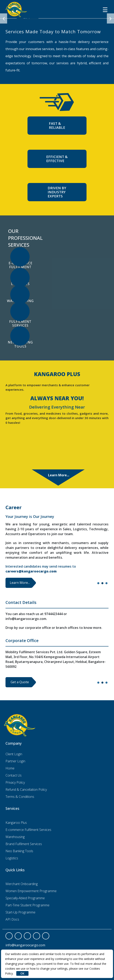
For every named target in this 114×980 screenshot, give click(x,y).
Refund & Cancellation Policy (26, 790)
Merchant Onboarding (22, 884)
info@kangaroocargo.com (25, 945)
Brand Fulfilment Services (24, 844)
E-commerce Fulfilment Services (28, 830)
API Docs (12, 919)
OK (22, 973)
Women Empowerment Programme (31, 891)
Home (10, 768)
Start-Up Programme (20, 912)
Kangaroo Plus (16, 823)
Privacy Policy (15, 782)
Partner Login (15, 761)
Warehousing (15, 837)
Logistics (12, 858)
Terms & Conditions (20, 797)
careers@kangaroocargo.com (31, 571)
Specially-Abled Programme (25, 898)
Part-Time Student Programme (27, 905)
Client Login (14, 754)
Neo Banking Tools (19, 851)
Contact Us (14, 775)
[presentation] (4, 18)
